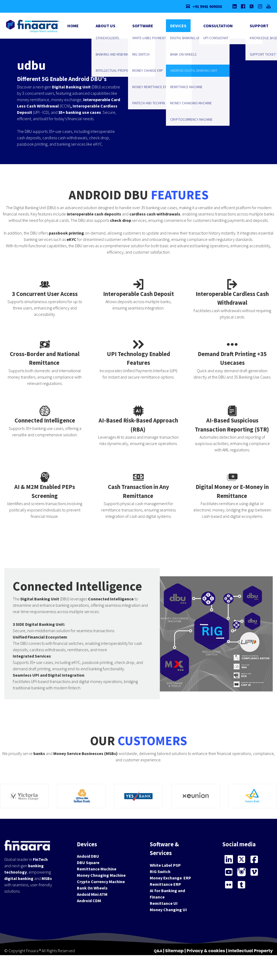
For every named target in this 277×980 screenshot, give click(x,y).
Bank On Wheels (92, 888)
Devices (178, 26)
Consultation (218, 26)
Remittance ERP (165, 884)
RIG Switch (160, 871)
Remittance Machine (97, 869)
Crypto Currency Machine (101, 882)
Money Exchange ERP (170, 878)
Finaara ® (33, 951)
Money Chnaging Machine (101, 875)
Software (143, 26)
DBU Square (88, 862)
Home (73, 26)
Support (259, 26)
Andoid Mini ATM (92, 894)
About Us (105, 26)
